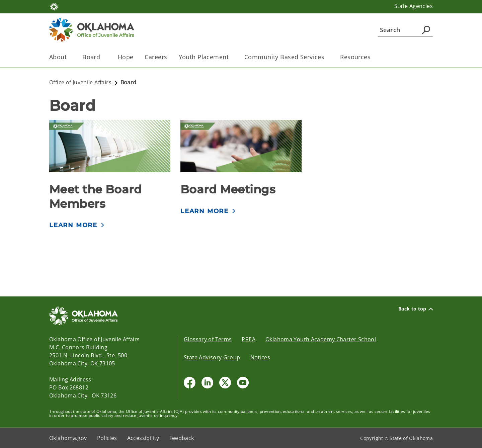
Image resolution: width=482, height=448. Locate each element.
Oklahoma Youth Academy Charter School (321, 339)
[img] (110, 146)
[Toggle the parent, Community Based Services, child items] (327, 57)
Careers (156, 57)
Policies (107, 438)
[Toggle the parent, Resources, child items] (373, 57)
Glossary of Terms (208, 339)
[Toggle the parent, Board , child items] (104, 57)
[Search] (405, 30)
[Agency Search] (426, 30)
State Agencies (414, 6)
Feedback (182, 438)
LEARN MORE (73, 225)
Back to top (416, 309)
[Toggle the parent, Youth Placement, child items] (231, 57)
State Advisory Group (212, 357)
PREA (249, 339)
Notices (260, 357)
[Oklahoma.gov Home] (54, 6)
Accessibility (143, 438)
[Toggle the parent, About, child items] (69, 57)
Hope (126, 57)
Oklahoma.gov (68, 438)
